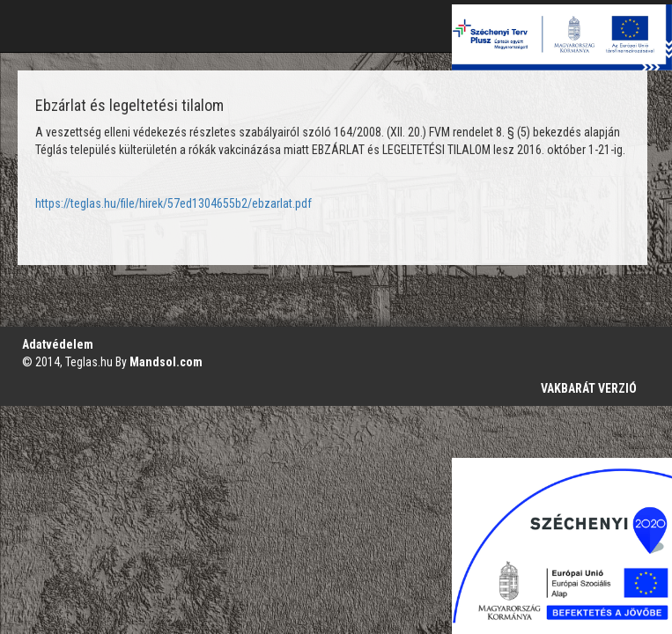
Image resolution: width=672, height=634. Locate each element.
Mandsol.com (166, 362)
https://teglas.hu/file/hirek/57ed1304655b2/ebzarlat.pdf (174, 203)
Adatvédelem (58, 344)
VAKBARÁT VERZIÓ (589, 388)
